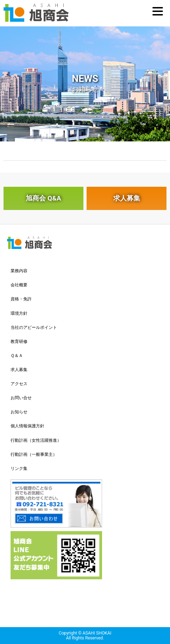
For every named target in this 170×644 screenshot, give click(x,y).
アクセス (19, 384)
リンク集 (19, 468)
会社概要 (19, 285)
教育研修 (19, 342)
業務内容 (19, 271)
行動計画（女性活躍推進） (36, 440)
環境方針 (19, 313)
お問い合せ (21, 398)
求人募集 (127, 198)
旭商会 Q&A (43, 198)
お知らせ (19, 412)
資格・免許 (21, 299)
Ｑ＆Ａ (17, 356)
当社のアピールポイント (34, 327)
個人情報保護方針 (27, 426)
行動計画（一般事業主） (34, 454)
